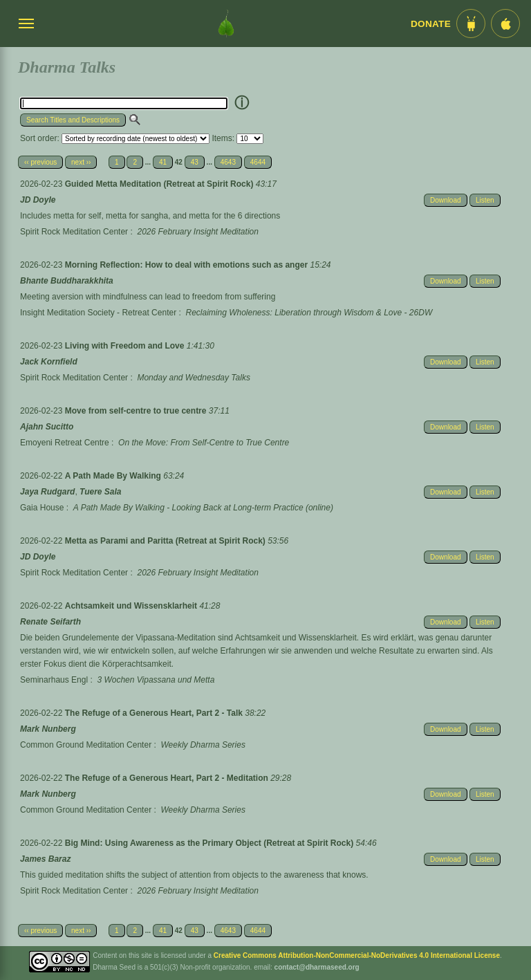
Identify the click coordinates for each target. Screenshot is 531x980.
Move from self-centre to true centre (137, 411)
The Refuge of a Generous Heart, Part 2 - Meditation (168, 778)
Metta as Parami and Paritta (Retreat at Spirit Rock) (166, 541)
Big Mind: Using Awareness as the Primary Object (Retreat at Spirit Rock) (211, 843)
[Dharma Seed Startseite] (226, 24)
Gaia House (42, 508)
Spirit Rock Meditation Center (74, 232)
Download (445, 200)
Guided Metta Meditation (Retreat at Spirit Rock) (160, 184)
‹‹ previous (40, 162)
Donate (431, 24)
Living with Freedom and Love (126, 346)
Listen (485, 200)
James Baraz (45, 859)
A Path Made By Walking (114, 476)
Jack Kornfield (49, 362)
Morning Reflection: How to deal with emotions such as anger (188, 265)
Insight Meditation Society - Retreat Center (98, 313)
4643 (228, 162)
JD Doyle (38, 200)
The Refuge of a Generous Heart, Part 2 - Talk (155, 713)
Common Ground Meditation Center (86, 745)
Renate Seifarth (50, 622)
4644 (258, 162)
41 (163, 162)
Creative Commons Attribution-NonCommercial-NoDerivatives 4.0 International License (357, 955)
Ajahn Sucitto (47, 427)
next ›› (81, 162)
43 (195, 162)
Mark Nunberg (48, 729)
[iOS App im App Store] (505, 24)
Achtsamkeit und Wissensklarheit (132, 606)
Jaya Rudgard (47, 492)
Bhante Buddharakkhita (67, 281)
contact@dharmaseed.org (317, 967)
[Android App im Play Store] (471, 24)
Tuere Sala (100, 492)
